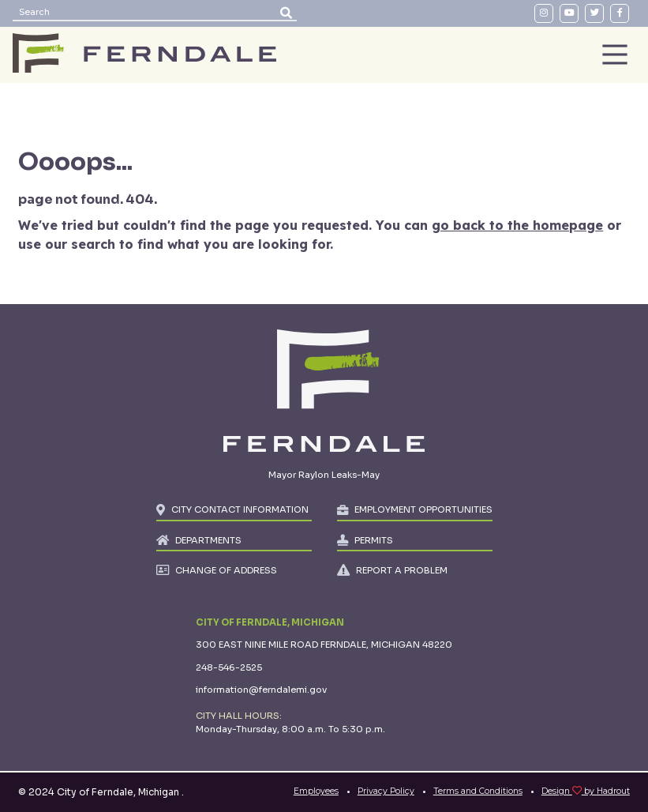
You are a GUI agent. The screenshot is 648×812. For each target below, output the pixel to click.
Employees (316, 791)
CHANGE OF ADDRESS (226, 570)
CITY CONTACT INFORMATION (240, 509)
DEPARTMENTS (208, 540)
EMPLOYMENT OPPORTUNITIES (423, 509)
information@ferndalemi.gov (261, 690)
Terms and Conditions (478, 791)
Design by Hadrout (586, 791)
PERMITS (374, 540)
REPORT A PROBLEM (402, 570)
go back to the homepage (517, 225)
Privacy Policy (386, 791)
